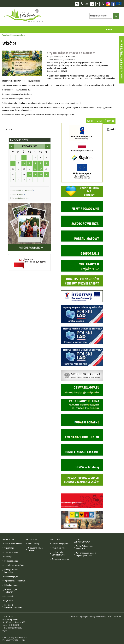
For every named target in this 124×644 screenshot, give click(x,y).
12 (46, 163)
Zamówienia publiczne (61, 559)
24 (35, 174)
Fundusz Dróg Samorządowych (58, 554)
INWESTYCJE (55, 539)
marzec (11, 147)
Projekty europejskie (60, 544)
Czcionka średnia (97, 4)
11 (41, 163)
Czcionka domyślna (92, 4)
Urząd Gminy (9, 548)
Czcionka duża (103, 4)
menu (109, 29)
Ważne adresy (34, 544)
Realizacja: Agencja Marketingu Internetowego (89, 616)
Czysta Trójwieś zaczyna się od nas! (71, 53)
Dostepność (9, 596)
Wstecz (9, 129)
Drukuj (113, 129)
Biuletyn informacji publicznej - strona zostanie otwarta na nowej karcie (30, 255)
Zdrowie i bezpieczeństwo (14, 565)
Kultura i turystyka (11, 576)
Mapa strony (87, 4)
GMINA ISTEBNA (9, 539)
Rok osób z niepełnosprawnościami (13, 606)
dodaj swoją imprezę (19, 198)
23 (30, 174)
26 (46, 174)
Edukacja (8, 557)
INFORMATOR (32, 539)
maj (48, 147)
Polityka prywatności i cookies (14, 640)
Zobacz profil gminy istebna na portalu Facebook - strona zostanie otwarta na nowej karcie (113, 4)
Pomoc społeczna (11, 561)
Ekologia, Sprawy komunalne (11, 571)
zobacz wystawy (18, 194)
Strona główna (77, 4)
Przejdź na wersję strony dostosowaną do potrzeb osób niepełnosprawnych (82, 4)
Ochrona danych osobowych (11, 591)
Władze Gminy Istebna (13, 544)
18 (41, 169)
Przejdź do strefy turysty (122, 60)
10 (35, 163)
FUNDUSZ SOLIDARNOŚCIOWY (82, 541)
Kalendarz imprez (11, 585)
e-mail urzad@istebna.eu (12, 628)
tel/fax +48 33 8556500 (11, 625)
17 (35, 169)
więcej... (6, 631)
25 (41, 174)
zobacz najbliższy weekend (22, 190)
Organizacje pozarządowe (15, 581)
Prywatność (9, 601)
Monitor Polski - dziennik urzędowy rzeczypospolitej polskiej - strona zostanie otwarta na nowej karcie (82, 370)
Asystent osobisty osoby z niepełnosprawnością (86, 554)
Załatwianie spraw (11, 552)
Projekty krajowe (58, 548)
